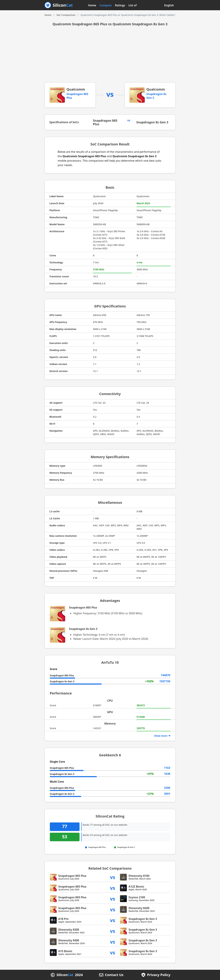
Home (92, 5)
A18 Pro (63, 919)
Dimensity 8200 (139, 908)
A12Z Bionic (136, 887)
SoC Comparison (66, 15)
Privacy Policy (159, 975)
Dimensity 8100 (139, 876)
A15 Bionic (65, 951)
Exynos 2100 (137, 897)
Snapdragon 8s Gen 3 (152, 122)
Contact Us (114, 975)
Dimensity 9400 (69, 940)
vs (113, 877)
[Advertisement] (110, 57)
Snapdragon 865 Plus (105, 122)
